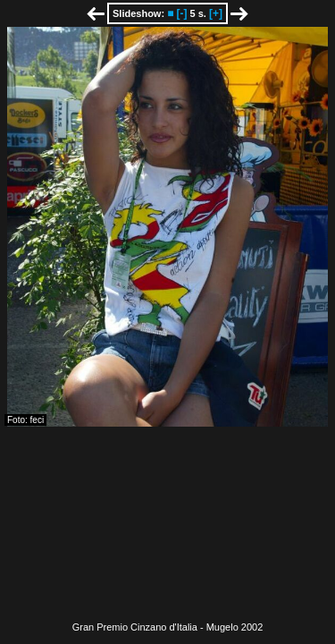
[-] (181, 13)
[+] (216, 13)
